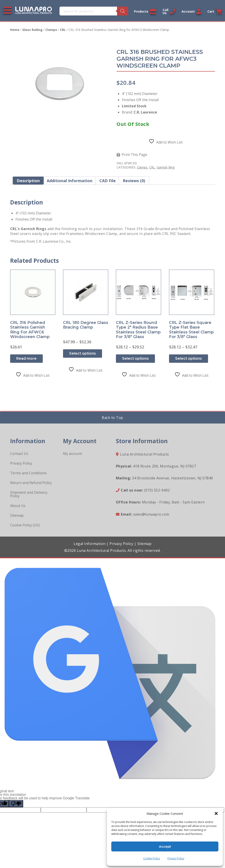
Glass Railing (32, 30)
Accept (165, 846)
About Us (18, 506)
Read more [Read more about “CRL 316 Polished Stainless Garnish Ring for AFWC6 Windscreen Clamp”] (26, 358)
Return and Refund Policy (31, 483)
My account (73, 454)
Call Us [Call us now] (169, 11)
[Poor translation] (16, 804)
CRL (63, 30)
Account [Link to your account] (191, 11)
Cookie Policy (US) (25, 525)
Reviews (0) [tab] (134, 181)
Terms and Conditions (28, 473)
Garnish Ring (166, 167)
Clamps (51, 30)
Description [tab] (28, 181)
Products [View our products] (145, 11)
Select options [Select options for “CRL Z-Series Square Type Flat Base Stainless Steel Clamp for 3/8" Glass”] (189, 358)
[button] (216, 813)
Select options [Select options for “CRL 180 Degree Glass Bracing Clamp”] (83, 353)
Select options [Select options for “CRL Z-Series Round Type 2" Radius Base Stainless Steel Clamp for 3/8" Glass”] (135, 358)
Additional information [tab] (70, 181)
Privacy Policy (176, 858)
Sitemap (17, 515)
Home (15, 30)
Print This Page (134, 155)
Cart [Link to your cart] (215, 11)
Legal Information (90, 544)
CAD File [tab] (108, 181)
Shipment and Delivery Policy (29, 494)
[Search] (123, 11)
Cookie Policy (152, 858)
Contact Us (19, 454)
